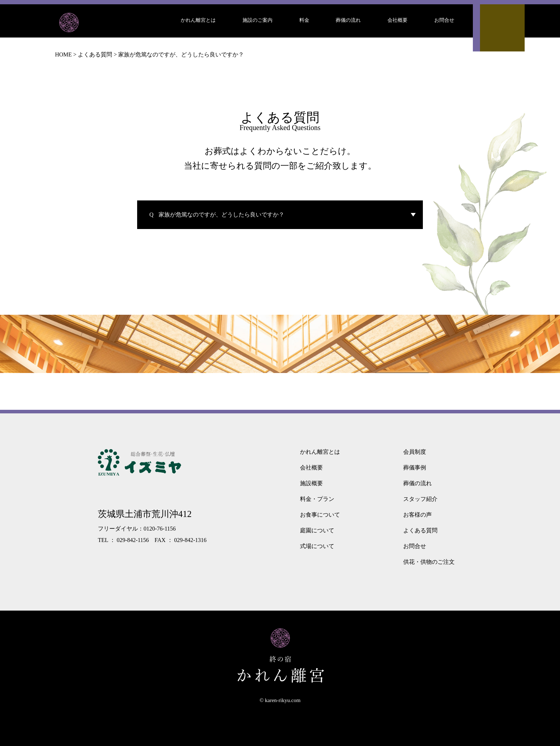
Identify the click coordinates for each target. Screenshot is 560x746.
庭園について (317, 530)
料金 (304, 20)
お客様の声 (417, 515)
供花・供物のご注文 (429, 562)
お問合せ (444, 20)
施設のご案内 (257, 20)
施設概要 (311, 483)
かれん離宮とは (198, 20)
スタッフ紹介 (420, 499)
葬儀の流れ (348, 20)
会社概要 (397, 20)
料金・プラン (317, 499)
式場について (317, 546)
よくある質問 (420, 530)
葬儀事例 (415, 468)
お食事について (320, 515)
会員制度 (415, 452)
